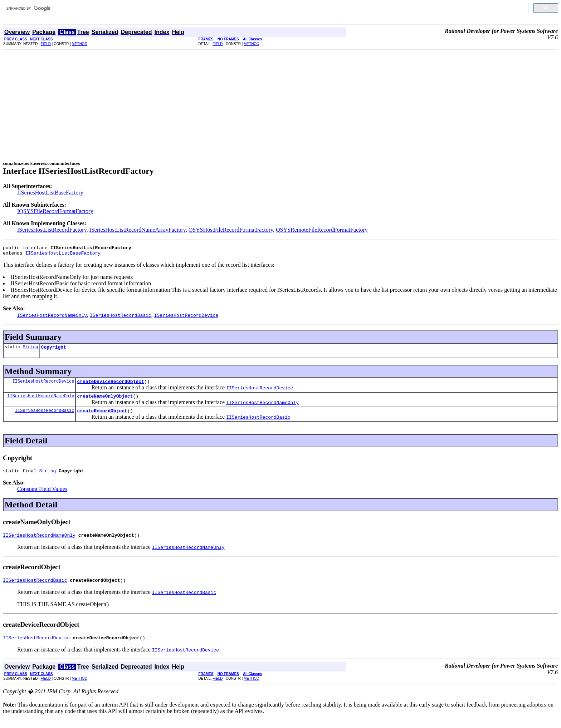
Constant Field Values (42, 496)
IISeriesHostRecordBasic (45, 417)
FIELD (46, 44)
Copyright (54, 350)
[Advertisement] (280, 103)
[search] (265, 8)
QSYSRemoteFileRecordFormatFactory (322, 230)
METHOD (80, 44)
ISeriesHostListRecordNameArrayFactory (138, 230)
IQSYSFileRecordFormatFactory (55, 211)
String (30, 350)
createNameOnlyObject (105, 401)
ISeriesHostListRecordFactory (52, 230)
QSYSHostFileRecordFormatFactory (231, 230)
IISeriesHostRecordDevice (43, 385)
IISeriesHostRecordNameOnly (41, 401)
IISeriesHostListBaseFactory (50, 193)
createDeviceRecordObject (110, 385)
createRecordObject (102, 417)
